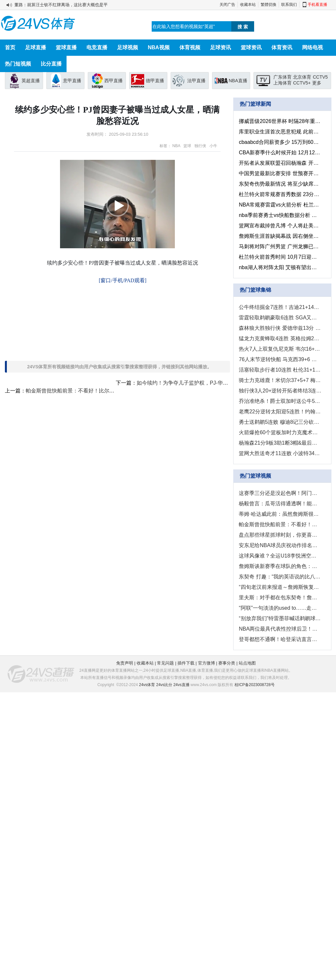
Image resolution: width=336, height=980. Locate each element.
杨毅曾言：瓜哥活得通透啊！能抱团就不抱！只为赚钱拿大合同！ (280, 504)
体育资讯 (282, 47)
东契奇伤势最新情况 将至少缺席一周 (280, 184)
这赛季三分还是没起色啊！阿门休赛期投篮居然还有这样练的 (280, 493)
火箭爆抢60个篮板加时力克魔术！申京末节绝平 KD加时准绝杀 (280, 432)
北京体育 (302, 77)
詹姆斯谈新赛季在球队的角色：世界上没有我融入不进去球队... (280, 566)
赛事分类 (227, 663)
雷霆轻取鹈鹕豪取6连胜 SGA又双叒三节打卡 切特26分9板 (280, 318)
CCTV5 (320, 77)
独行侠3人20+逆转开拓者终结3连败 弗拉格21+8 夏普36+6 (280, 391)
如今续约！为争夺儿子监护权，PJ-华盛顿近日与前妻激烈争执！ (211, 383)
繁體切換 (268, 5)
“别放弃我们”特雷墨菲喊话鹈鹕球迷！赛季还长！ (280, 618)
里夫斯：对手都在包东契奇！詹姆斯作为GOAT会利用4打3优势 (280, 597)
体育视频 (190, 47)
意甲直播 (72, 81)
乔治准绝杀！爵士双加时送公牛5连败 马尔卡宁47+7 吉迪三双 (280, 401)
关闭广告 (227, 5)
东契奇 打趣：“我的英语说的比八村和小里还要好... (280, 577)
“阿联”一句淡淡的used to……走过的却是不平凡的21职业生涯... (280, 608)
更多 (317, 83)
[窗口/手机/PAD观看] (123, 280)
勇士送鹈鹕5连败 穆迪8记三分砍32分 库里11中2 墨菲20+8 (280, 422)
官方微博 (206, 663)
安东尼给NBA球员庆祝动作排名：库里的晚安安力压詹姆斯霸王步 (280, 545)
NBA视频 (159, 47)
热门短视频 (18, 64)
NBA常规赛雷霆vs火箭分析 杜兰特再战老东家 (280, 205)
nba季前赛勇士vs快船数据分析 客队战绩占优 (280, 215)
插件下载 (186, 663)
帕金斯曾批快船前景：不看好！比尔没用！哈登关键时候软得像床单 (104, 391)
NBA (176, 146)
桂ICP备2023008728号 (255, 685)
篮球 (187, 146)
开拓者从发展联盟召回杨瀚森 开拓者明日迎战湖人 (280, 163)
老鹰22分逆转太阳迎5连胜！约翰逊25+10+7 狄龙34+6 (280, 412)
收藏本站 (248, 5)
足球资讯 (221, 47)
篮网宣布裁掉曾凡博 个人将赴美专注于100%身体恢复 (280, 226)
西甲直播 (114, 81)
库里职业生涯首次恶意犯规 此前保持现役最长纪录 (280, 132)
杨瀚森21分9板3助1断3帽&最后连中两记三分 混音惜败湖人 (280, 443)
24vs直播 (181, 685)
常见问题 (165, 663)
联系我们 (289, 5)
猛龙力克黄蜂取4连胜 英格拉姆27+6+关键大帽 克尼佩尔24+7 (280, 338)
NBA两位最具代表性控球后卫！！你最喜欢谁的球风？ (280, 629)
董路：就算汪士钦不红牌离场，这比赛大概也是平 (61, 5)
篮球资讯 (251, 47)
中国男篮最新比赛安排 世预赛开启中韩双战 (280, 173)
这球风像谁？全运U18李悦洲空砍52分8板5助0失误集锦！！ (280, 556)
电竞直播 (97, 47)
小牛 (213, 146)
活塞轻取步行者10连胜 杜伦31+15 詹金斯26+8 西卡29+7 (280, 370)
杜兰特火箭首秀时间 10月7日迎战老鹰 (280, 257)
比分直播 (51, 64)
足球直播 (36, 47)
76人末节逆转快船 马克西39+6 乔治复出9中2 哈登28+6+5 (280, 359)
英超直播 (31, 81)
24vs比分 (164, 685)
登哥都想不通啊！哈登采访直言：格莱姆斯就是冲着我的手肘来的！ (280, 639)
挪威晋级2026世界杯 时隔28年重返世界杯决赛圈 (280, 121)
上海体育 (283, 83)
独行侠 (200, 146)
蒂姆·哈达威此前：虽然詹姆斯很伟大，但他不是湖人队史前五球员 (280, 514)
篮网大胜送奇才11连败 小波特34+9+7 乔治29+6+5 (280, 453)
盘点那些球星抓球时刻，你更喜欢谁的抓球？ (280, 535)
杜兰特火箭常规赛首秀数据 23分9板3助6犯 (280, 194)
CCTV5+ (302, 83)
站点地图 (247, 663)
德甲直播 (155, 81)
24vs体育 (147, 685)
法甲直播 (196, 81)
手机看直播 (317, 5)
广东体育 (283, 77)
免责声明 (125, 663)
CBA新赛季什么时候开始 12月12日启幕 (280, 153)
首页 (10, 47)
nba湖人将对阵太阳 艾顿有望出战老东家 (280, 267)
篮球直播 (66, 47)
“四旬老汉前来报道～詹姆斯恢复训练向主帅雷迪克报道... (280, 587)
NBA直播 (238, 81)
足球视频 (128, 47)
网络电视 (313, 47)
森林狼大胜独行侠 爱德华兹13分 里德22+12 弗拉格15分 (280, 328)
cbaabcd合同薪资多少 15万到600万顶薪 (280, 142)
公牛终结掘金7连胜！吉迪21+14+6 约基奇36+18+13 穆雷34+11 (280, 307)
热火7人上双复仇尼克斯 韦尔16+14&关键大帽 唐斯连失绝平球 (280, 349)
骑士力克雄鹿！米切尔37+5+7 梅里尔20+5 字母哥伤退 (280, 380)
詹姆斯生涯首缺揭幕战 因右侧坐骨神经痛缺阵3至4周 (280, 236)
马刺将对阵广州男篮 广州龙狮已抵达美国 (280, 246)
